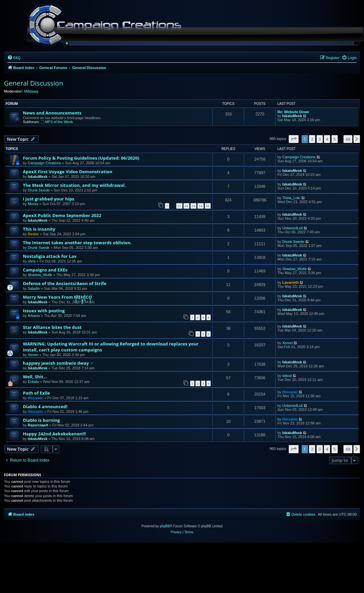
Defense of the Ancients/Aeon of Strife (65, 283)
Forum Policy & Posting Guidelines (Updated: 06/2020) (81, 158)
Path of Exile (36, 393)
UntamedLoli (293, 228)
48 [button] (348, 139)
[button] (294, 139)
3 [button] (320, 139)
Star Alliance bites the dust (52, 327)
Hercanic (36, 398)
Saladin (34, 288)
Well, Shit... (35, 377)
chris (32, 261)
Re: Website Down (293, 112)
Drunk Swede (39, 190)
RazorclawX (38, 425)
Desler (34, 234)
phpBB (165, 526)
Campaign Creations (44, 163)
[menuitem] (14, 58)
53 (193, 206)
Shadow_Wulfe (40, 275)
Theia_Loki (291, 198)
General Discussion (34, 83)
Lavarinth (291, 282)
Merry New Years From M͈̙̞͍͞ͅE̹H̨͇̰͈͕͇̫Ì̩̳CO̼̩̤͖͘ (57, 297)
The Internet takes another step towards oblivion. (77, 243)
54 (200, 206)
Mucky (33, 204)
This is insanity (39, 229)
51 (179, 206)
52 (186, 206)
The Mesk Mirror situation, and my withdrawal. (74, 185)
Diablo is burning (41, 420)
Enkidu (34, 382)
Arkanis (34, 316)
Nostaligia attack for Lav (50, 256)
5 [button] (335, 139)
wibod (287, 376)
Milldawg (31, 91)
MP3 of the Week (57, 122)
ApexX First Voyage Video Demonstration (68, 172)
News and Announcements (52, 113)
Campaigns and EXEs (45, 270)
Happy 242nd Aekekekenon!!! (54, 434)
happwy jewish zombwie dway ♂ (58, 363)
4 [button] (327, 139)
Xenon (33, 355)
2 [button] (312, 139)
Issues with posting (44, 311)
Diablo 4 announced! (45, 407)
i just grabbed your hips (49, 199)
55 (208, 206)
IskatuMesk (292, 116)
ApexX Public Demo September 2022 (62, 215)
